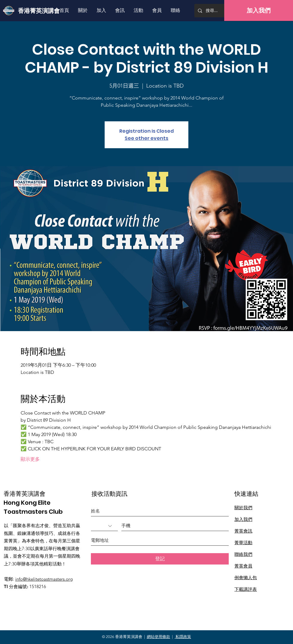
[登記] (160, 559)
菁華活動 (243, 543)
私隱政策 (183, 637)
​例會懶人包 (246, 578)
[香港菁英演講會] (40, 11)
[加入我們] (259, 10)
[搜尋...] (221, 11)
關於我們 (243, 508)
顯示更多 (30, 459)
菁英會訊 (243, 531)
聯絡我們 (243, 554)
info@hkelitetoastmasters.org (44, 579)
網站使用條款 (158, 637)
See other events (146, 138)
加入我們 (243, 519)
